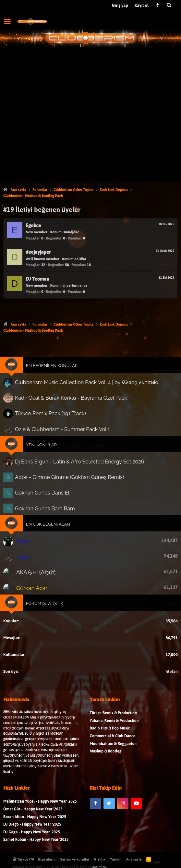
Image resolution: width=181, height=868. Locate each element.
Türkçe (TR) (24, 859)
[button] (7, 21)
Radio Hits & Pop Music (110, 760)
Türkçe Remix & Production (113, 745)
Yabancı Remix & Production (114, 752)
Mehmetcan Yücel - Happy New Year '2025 (40, 833)
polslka (80, 259)
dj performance (75, 285)
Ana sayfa (134, 859)
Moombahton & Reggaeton (113, 775)
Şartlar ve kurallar (75, 859)
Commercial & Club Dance (113, 768)
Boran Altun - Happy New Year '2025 (35, 848)
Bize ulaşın (47, 859)
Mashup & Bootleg (106, 783)
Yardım (116, 859)
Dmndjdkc (71, 232)
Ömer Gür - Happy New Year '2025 (33, 841)
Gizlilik (100, 859)
